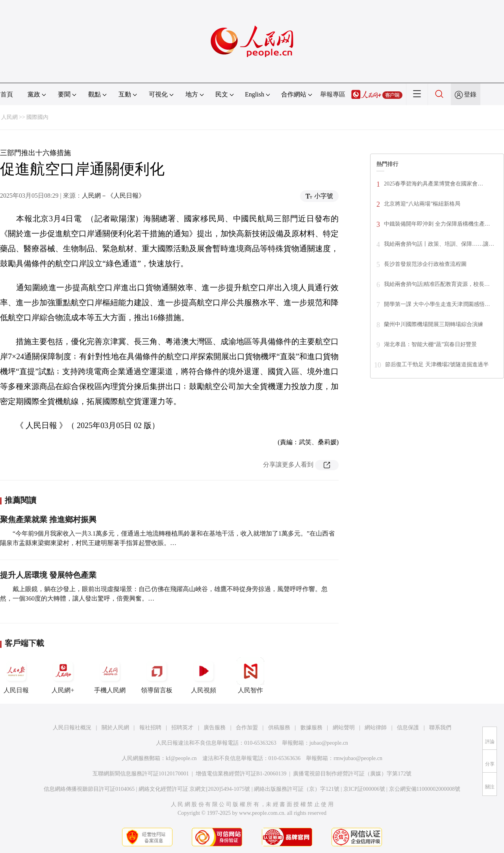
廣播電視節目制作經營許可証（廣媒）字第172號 (352, 774)
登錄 (470, 94)
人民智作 (250, 675)
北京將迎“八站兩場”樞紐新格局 (422, 204)
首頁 (7, 94)
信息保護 (408, 728)
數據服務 (311, 728)
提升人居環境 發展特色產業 (48, 575)
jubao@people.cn (329, 743)
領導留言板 (157, 675)
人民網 (9, 117)
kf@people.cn (181, 758)
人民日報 (16, 675)
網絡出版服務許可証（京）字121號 (297, 789)
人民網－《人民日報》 (113, 196)
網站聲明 (344, 728)
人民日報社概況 (72, 728)
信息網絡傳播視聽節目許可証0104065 (89, 789)
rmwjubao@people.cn (358, 758)
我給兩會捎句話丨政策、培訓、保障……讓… (439, 244)
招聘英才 (182, 728)
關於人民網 (115, 728)
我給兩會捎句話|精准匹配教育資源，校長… (437, 284)
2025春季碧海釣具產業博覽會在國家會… (434, 184)
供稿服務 (279, 728)
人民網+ (63, 675)
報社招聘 (150, 728)
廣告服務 (215, 728)
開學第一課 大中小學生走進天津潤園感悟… (437, 304)
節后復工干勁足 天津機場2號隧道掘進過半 (437, 364)
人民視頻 (204, 675)
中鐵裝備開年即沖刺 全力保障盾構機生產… (437, 224)
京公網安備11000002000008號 (425, 789)
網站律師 (376, 728)
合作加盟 (247, 728)
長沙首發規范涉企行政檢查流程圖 (425, 264)
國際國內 (37, 117)
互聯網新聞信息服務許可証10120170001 (141, 774)
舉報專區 (333, 94)
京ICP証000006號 (364, 789)
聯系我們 (440, 728)
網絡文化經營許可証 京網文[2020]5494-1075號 (195, 789)
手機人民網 (110, 675)
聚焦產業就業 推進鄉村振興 (48, 519)
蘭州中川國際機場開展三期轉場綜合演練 (434, 324)
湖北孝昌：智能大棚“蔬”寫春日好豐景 (430, 344)
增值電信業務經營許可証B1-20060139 (241, 774)
